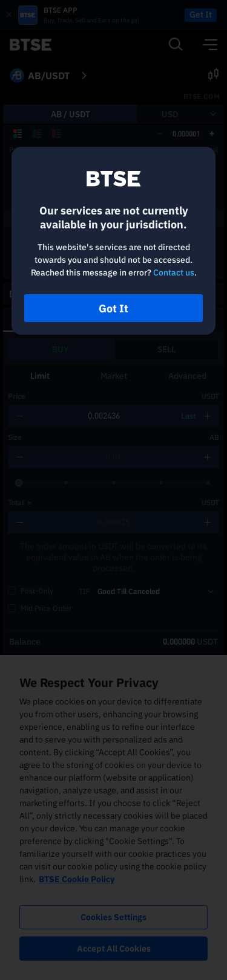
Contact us (174, 272)
